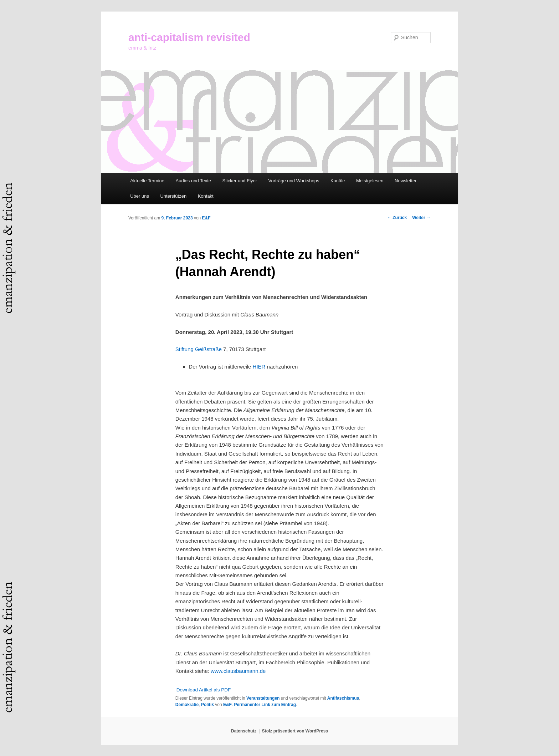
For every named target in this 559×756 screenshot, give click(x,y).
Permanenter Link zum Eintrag (265, 705)
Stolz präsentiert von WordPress (295, 731)
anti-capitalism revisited (189, 37)
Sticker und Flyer (240, 181)
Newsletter (406, 181)
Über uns (140, 196)
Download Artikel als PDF (204, 690)
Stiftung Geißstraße (199, 349)
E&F (206, 218)
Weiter (421, 218)
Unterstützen (173, 196)
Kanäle (338, 181)
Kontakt (206, 196)
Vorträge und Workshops (294, 181)
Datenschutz (244, 731)
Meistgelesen (370, 181)
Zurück (397, 218)
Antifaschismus (343, 698)
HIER (259, 367)
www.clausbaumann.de (238, 671)
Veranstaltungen (263, 698)
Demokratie (187, 705)
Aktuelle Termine (147, 181)
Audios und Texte (194, 181)
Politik (207, 705)
